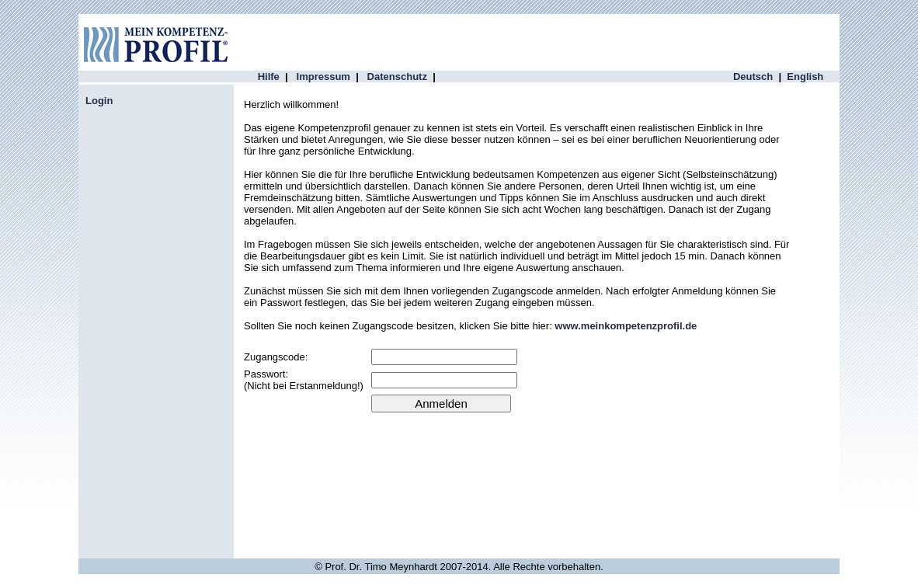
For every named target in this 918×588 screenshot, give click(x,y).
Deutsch (753, 77)
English (805, 77)
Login (99, 101)
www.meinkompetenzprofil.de (626, 326)
